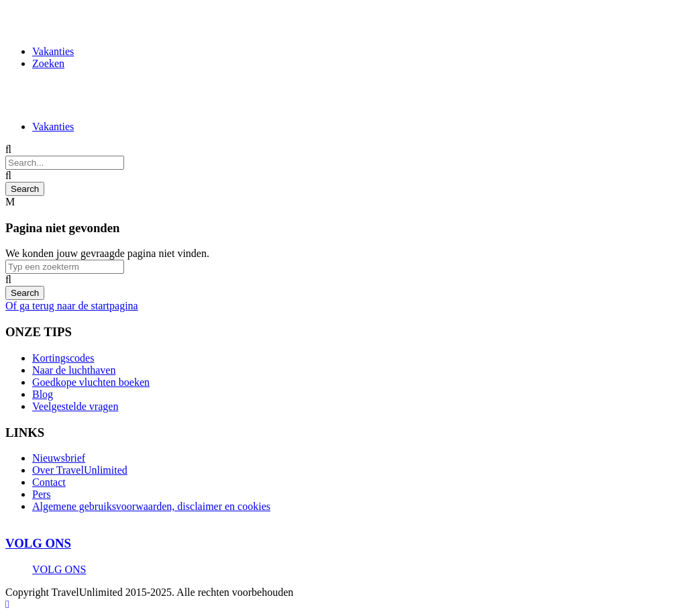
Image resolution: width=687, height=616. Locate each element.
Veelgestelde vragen (75, 406)
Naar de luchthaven (74, 370)
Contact (49, 482)
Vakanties (53, 51)
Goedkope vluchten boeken (91, 382)
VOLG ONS (38, 543)
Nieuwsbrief (59, 458)
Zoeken (48, 63)
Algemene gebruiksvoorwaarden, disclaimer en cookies (151, 506)
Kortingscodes (63, 358)
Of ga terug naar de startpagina (72, 306)
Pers (42, 494)
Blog (43, 394)
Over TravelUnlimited (80, 470)
